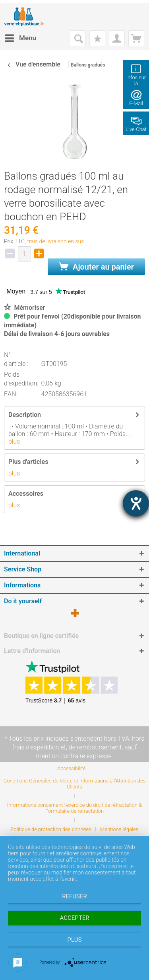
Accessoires (26, 494)
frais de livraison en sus (55, 241)
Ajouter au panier (96, 267)
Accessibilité (71, 768)
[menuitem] (20, 38)
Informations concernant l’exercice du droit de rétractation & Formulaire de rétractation (74, 808)
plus (14, 441)
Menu (20, 37)
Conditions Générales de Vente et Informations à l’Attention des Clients (75, 784)
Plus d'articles (28, 462)
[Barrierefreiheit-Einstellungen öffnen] (136, 503)
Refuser (74, 896)
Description (25, 415)
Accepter (75, 918)
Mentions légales (119, 829)
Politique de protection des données (51, 829)
